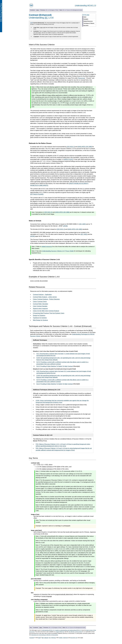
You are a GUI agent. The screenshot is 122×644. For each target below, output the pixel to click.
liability (61, 638)
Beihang (53, 638)
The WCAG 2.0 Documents (75, 632)
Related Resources (88, 21)
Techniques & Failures (89, 23)
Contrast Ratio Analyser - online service (45, 297)
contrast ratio (75, 23)
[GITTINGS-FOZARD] (37, 194)
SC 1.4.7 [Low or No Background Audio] (71, 10)
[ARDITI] (45, 185)
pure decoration (37, 33)
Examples (86, 19)
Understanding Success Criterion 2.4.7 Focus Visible (58, 251)
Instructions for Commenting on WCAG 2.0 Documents (45, 635)
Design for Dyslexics (39, 315)
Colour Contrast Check (40, 302)
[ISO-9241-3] (71, 147)
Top (31, 628)
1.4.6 (31, 23)
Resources (81, 78)
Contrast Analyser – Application (42, 295)
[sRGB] (65, 226)
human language (47, 596)
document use (74, 638)
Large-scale (43, 27)
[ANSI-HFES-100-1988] (85, 147)
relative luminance (47, 467)
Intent (85, 17)
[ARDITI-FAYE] (68, 159)
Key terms (86, 25)
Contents (33, 10)
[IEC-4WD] (82, 224)
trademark (65, 638)
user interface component (69, 31)
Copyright (32, 638)
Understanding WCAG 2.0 (85, 5)
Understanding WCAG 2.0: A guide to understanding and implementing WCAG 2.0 (62, 630)
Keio (50, 638)
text (58, 23)
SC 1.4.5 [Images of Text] (49, 10)
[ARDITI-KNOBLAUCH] (76, 184)
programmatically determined (64, 594)
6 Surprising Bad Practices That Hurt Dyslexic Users (49, 313)
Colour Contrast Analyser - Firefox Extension (46, 299)
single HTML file (60, 632)
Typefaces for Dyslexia (40, 318)
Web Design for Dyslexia (40, 320)
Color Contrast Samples (40, 306)
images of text (65, 23)
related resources (47, 247)
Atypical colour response (40, 309)
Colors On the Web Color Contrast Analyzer (46, 311)
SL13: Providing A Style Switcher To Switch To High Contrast (55, 366)
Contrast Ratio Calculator (41, 304)
